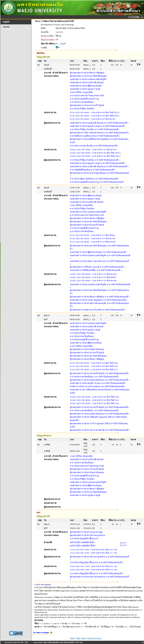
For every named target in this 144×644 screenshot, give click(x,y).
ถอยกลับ (6, 27)
